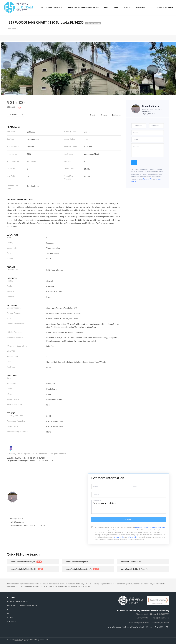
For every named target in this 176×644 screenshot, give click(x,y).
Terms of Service (118, 537)
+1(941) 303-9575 (149, 114)
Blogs (127, 7)
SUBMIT (129, 519)
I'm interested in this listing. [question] (129, 507)
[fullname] (109, 487)
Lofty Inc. (19, 640)
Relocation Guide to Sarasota (83, 7)
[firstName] (139, 126)
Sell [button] (116, 7)
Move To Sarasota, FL (52, 7)
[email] (148, 133)
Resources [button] (141, 7)
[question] (148, 150)
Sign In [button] (159, 7)
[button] (23, 601)
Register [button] (169, 7)
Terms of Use (148, 179)
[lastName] (156, 126)
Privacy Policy (132, 537)
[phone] (148, 139)
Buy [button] (106, 7)
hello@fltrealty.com (17, 522)
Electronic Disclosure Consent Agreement (150, 527)
